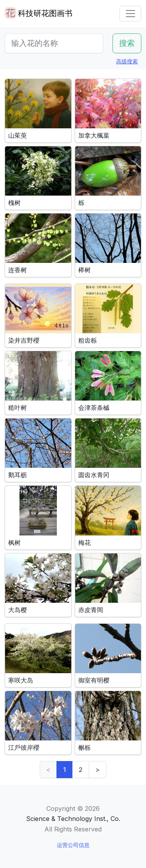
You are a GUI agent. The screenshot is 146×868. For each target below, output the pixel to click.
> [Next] (98, 770)
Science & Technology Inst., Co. (73, 819)
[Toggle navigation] (130, 14)
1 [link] (64, 770)
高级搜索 (127, 61)
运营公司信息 (73, 845)
